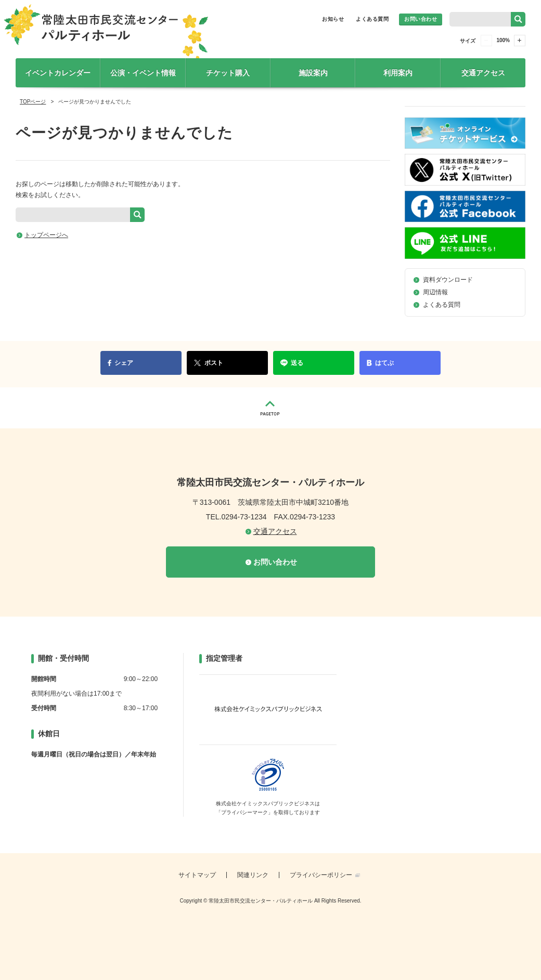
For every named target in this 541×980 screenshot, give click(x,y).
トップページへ (46, 235)
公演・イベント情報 (143, 73)
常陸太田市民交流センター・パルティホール (106, 35)
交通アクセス (483, 73)
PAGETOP (270, 408)
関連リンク (253, 875)
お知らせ (333, 19)
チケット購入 (228, 73)
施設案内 (313, 73)
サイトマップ (197, 875)
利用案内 (398, 73)
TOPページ (33, 102)
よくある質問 (372, 19)
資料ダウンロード (448, 280)
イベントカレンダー (58, 73)
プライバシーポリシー (321, 875)
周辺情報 (435, 292)
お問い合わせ (421, 19)
